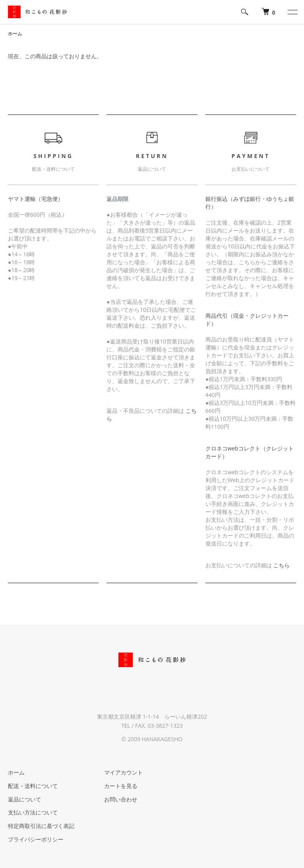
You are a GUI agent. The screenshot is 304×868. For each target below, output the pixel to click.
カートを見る (121, 786)
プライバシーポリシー (36, 839)
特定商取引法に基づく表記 (41, 826)
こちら (281, 565)
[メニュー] (292, 12)
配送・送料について (33, 786)
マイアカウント (123, 772)
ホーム (15, 33)
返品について (25, 799)
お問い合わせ (121, 799)
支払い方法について (33, 812)
